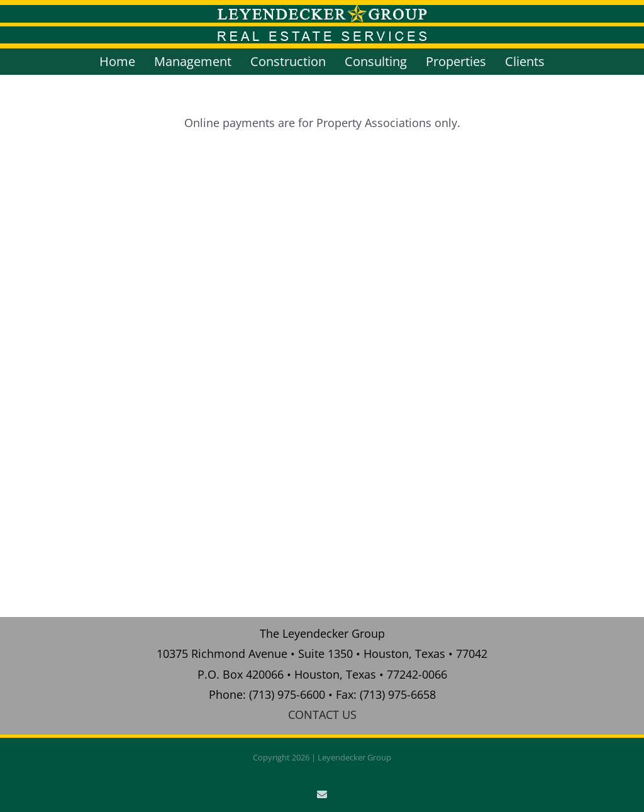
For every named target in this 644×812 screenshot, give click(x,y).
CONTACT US (322, 715)
